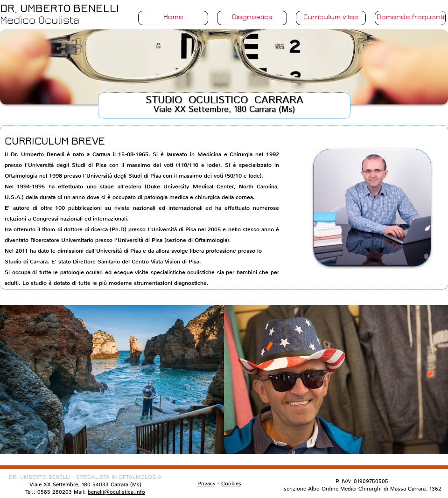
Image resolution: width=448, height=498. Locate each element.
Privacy (206, 484)
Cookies (231, 484)
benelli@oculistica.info (116, 492)
